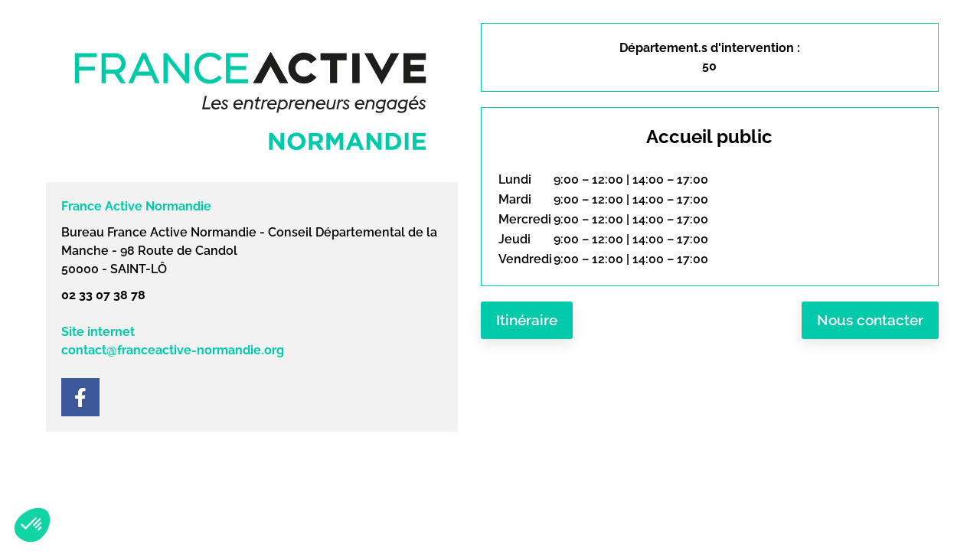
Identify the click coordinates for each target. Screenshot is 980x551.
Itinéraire (527, 320)
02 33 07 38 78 (103, 295)
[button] (32, 525)
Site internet (98, 332)
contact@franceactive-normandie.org (173, 350)
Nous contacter (870, 320)
